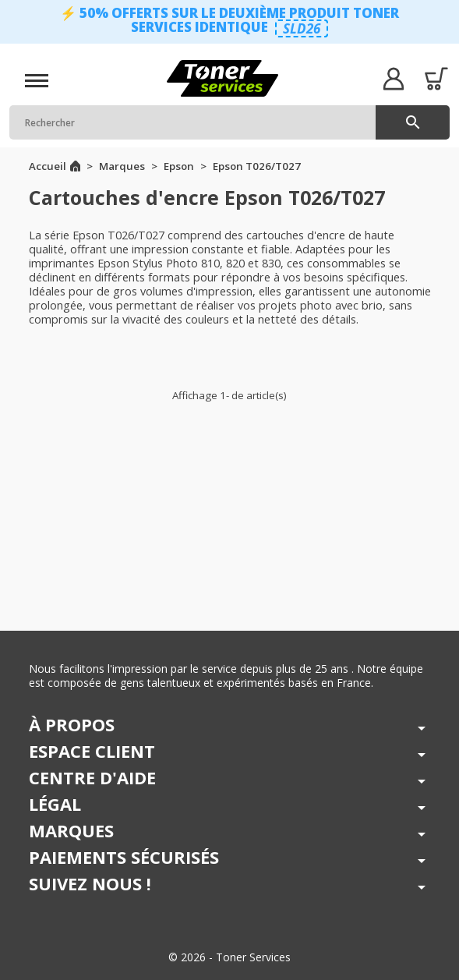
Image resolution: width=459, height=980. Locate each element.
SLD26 (302, 28)
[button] (393, 78)
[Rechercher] (229, 122)
